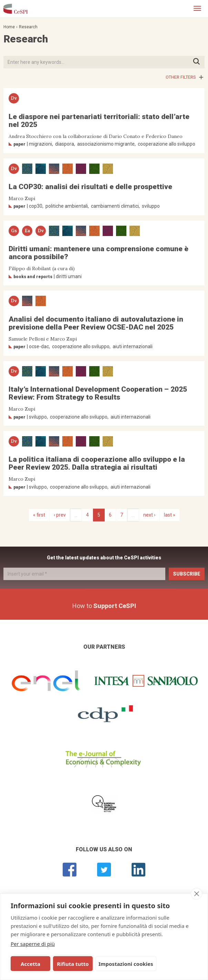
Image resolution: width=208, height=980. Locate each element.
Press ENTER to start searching (199, 62)
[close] (196, 894)
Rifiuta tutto (72, 964)
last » (170, 515)
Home (9, 27)
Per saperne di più (33, 944)
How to (104, 606)
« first (39, 515)
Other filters (181, 77)
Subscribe (187, 574)
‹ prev (60, 515)
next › (149, 515)
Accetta (30, 964)
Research (28, 27)
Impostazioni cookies (125, 964)
